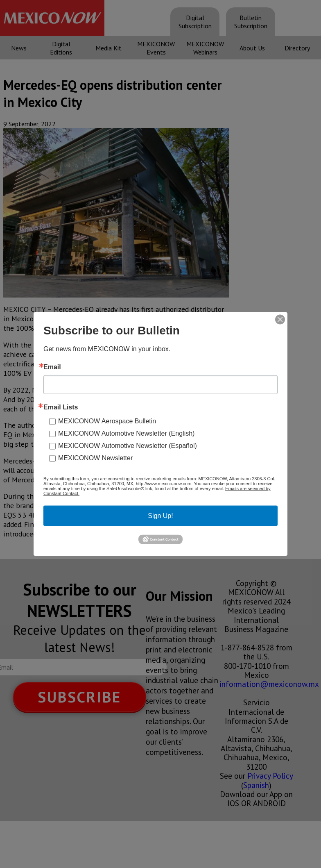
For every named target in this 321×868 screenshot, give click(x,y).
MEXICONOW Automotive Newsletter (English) (126, 433)
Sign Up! (160, 516)
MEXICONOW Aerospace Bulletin (107, 421)
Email (52, 367)
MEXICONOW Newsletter (95, 458)
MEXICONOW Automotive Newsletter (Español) (128, 446)
